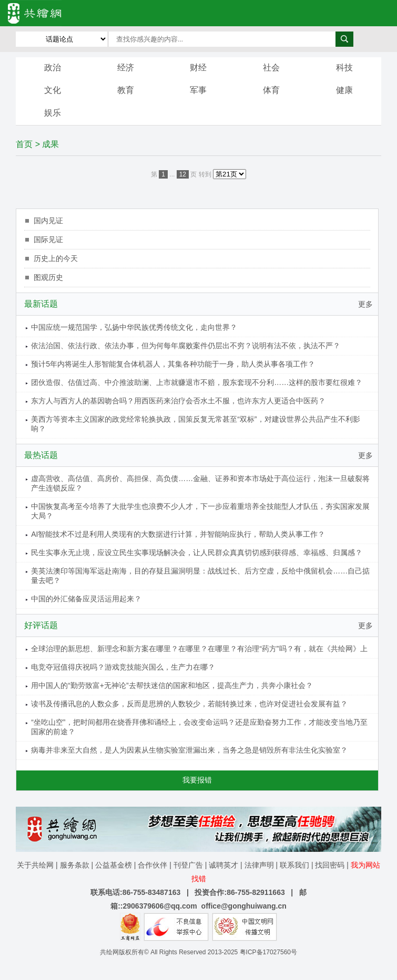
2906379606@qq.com (160, 906)
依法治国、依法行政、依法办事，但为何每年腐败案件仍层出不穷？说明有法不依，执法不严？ (186, 346)
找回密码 (330, 865)
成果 (50, 144)
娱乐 (53, 113)
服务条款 (75, 865)
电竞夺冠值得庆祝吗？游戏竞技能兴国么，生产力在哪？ (123, 667)
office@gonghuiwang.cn (244, 906)
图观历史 (48, 277)
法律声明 (259, 865)
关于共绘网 (35, 865)
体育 (271, 90)
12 (183, 174)
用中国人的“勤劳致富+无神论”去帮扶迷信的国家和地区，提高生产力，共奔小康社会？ (172, 685)
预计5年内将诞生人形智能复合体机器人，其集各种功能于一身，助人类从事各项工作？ (173, 364)
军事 (198, 90)
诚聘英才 (223, 865)
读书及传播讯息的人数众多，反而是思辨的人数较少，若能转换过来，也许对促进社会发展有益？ (189, 704)
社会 (271, 67)
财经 (198, 67)
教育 (126, 90)
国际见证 (48, 239)
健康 (344, 90)
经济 (126, 67)
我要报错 (197, 780)
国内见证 (48, 221)
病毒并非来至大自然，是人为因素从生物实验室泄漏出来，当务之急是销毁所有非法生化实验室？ (189, 750)
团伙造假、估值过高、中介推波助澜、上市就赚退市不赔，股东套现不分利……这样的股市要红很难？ (197, 382)
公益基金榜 (114, 865)
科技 (344, 67)
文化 (53, 90)
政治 (53, 67)
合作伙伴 (152, 865)
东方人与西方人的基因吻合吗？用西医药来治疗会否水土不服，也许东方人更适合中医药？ (178, 401)
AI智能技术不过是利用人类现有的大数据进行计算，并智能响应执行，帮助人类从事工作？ (178, 534)
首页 (24, 144)
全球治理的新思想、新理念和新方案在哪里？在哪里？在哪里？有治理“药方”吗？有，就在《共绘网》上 (199, 649)
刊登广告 (188, 865)
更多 (365, 304)
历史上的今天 (56, 258)
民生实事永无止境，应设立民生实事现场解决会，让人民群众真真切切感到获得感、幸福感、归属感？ (197, 552)
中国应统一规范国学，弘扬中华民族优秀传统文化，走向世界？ (134, 327)
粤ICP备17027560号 (268, 952)
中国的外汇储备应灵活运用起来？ (86, 599)
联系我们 (294, 865)
